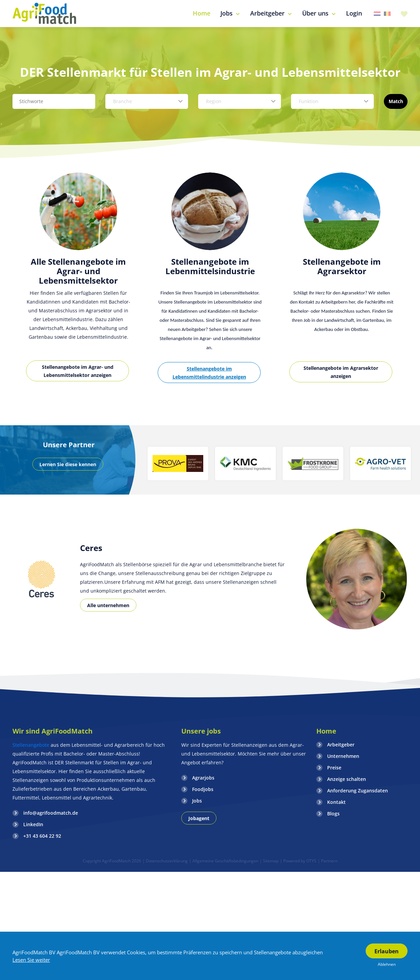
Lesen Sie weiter (31, 960)
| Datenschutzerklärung (165, 861)
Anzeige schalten (347, 779)
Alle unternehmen (108, 605)
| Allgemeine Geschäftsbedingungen (224, 861)
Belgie (387, 14)
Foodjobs (203, 789)
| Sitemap (269, 861)
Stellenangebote (32, 745)
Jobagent (199, 818)
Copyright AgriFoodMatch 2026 (112, 861)
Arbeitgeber (341, 745)
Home (326, 731)
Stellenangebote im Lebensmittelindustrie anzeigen (209, 373)
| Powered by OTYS (298, 861)
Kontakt (336, 802)
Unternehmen (343, 756)
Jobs (197, 801)
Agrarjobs (203, 778)
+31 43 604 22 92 (42, 836)
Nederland (377, 14)
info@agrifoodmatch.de (51, 813)
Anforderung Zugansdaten (358, 791)
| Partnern (328, 861)
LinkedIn (33, 824)
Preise (334, 768)
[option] (78, 284)
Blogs (333, 814)
